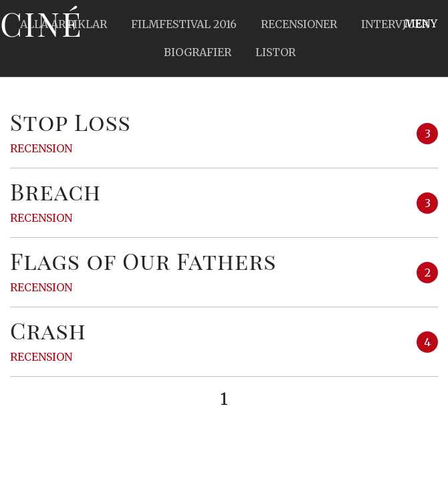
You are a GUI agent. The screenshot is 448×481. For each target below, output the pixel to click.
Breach (55, 191)
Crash (48, 330)
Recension (41, 148)
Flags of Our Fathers (143, 261)
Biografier (198, 52)
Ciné (41, 23)
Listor (275, 52)
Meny (421, 23)
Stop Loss (71, 122)
